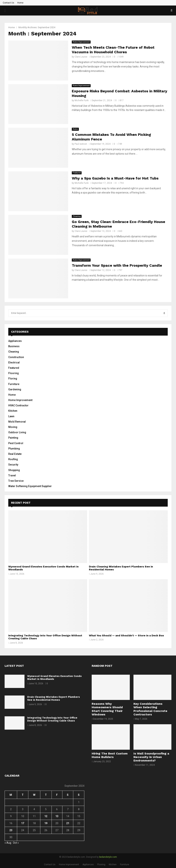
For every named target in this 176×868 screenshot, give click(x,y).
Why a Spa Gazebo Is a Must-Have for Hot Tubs (115, 178)
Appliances (15, 341)
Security (13, 465)
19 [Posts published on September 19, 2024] (46, 823)
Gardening (15, 389)
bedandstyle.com (108, 857)
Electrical (14, 362)
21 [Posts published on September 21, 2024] (68, 823)
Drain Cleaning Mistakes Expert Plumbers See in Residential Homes (54, 698)
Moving (13, 427)
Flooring (14, 373)
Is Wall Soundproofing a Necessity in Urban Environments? (151, 757)
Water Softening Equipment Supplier (30, 486)
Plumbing (14, 449)
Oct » (16, 843)
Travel (12, 475)
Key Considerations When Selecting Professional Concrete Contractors (150, 709)
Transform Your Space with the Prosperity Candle (117, 265)
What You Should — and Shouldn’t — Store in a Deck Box (126, 635)
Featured (77, 173)
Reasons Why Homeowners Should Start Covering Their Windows (107, 709)
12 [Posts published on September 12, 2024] (46, 816)
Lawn (11, 416)
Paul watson (81, 144)
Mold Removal (17, 422)
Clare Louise (81, 57)
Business (14, 346)
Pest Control (16, 443)
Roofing (13, 459)
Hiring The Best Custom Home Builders (110, 755)
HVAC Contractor (18, 405)
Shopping (14, 470)
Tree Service (16, 481)
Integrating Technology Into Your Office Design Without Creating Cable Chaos (52, 719)
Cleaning (77, 216)
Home (20, 3)
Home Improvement (81, 42)
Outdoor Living (17, 432)
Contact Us (8, 3)
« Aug (8, 843)
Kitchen (13, 411)
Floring (13, 379)
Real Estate (15, 454)
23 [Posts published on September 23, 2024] (11, 830)
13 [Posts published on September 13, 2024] (57, 816)
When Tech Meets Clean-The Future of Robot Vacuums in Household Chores (113, 50)
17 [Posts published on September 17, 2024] (23, 823)
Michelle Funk (82, 100)
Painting (13, 438)
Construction (16, 357)
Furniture (14, 384)
